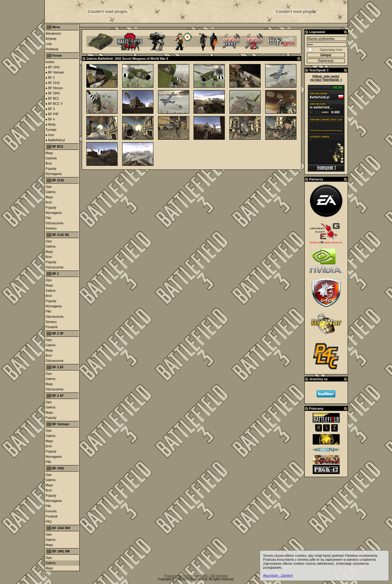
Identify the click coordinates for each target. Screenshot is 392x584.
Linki (49, 44)
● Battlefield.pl (55, 140)
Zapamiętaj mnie (331, 50)
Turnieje (51, 130)
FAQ (49, 522)
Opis (49, 187)
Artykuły (51, 39)
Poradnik (52, 327)
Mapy (49, 153)
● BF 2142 (53, 83)
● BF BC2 (52, 99)
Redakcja (52, 49)
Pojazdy (51, 169)
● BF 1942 (53, 67)
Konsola (51, 511)
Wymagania (54, 174)
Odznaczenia (55, 223)
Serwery (51, 228)
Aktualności (53, 34)
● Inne (50, 135)
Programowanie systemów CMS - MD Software (196, 576)
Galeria (51, 192)
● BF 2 (50, 78)
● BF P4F (52, 114)
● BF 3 (50, 109)
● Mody (51, 125)
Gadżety (51, 158)
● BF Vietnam (55, 72)
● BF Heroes (54, 88)
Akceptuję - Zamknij (278, 575)
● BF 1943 (53, 93)
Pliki (48, 218)
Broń (49, 163)
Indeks (50, 62)
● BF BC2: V (54, 104)
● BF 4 (50, 119)
